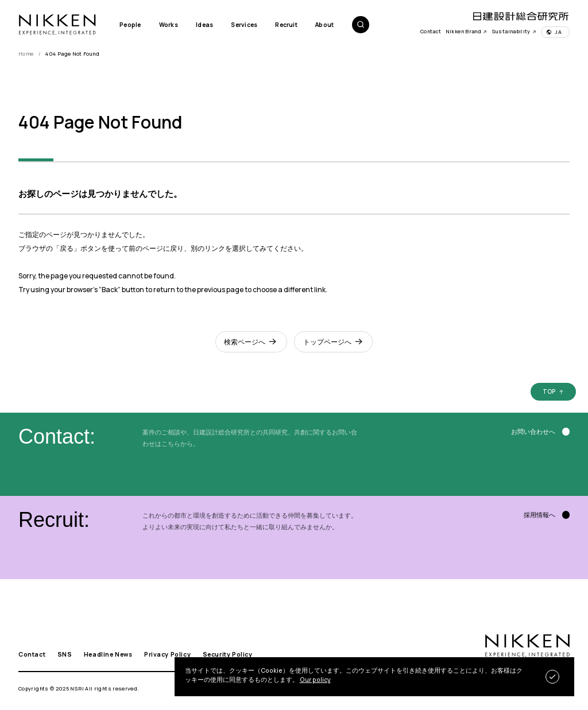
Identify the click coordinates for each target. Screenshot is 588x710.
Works (169, 25)
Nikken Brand (467, 31)
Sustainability (514, 31)
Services (244, 25)
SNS (65, 655)
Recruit (286, 25)
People (130, 25)
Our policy (315, 680)
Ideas (204, 25)
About (324, 25)
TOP (549, 392)
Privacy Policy (167, 655)
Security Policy (228, 655)
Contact (431, 31)
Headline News (108, 655)
